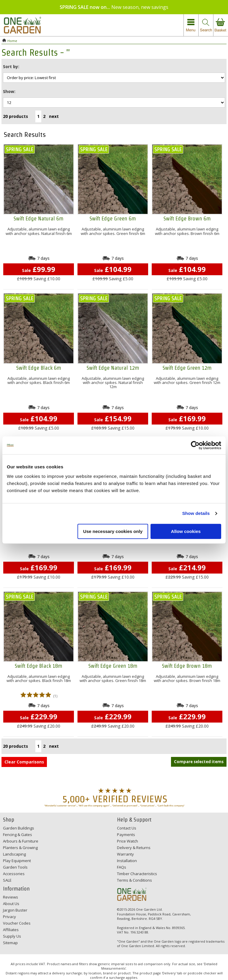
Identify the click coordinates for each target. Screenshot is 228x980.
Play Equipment (17, 861)
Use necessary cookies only (113, 531)
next (54, 116)
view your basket (221, 25)
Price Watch (128, 841)
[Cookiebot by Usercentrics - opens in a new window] (195, 445)
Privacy (9, 917)
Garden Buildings (19, 828)
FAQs (122, 867)
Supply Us (12, 936)
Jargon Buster (15, 910)
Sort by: (11, 67)
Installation (127, 861)
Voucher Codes (17, 923)
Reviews (11, 897)
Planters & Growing (20, 848)
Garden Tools (15, 867)
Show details (196, 513)
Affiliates (11, 930)
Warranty (125, 854)
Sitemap (10, 943)
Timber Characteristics (137, 874)
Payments (126, 835)
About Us (11, 904)
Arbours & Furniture (21, 841)
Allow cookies (186, 531)
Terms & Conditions (134, 880)
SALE (7, 880)
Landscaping (14, 854)
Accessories (14, 874)
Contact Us (127, 828)
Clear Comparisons (24, 762)
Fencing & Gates (18, 835)
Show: (9, 91)
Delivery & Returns (134, 848)
